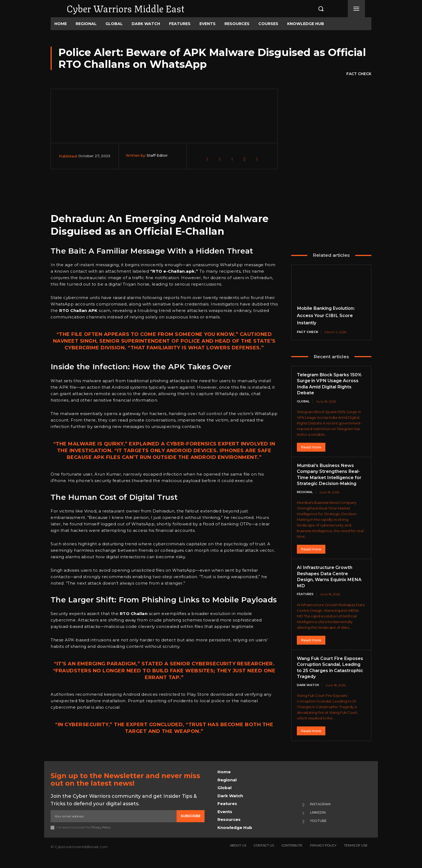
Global (304, 402)
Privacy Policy (101, 837)
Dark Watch (309, 698)
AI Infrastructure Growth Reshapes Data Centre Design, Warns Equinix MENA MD (328, 584)
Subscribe (191, 825)
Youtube (321, 831)
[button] (315, 9)
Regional (306, 499)
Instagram (323, 814)
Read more (311, 448)
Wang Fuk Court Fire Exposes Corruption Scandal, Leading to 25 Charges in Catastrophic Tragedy (327, 677)
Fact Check (359, 74)
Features (306, 601)
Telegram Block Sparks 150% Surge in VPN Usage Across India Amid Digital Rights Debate (329, 384)
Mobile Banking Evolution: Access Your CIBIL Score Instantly (329, 315)
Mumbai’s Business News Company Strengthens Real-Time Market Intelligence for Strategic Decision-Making (329, 478)
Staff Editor (157, 155)
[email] (114, 825)
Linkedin (321, 822)
